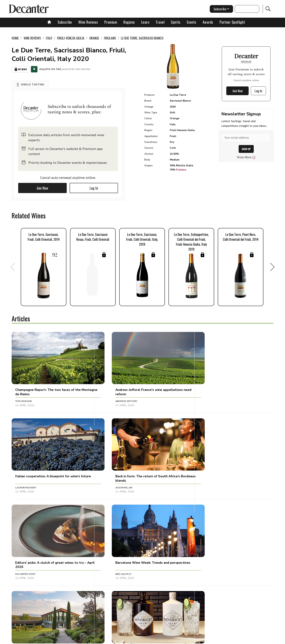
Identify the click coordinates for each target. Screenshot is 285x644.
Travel (160, 22)
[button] (30, 84)
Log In (94, 188)
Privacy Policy (149, 640)
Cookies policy (127, 640)
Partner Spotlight (232, 22)
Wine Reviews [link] (32, 38)
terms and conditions (174, 640)
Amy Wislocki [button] (197, 550)
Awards (208, 22)
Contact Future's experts (100, 640)
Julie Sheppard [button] (111, 550)
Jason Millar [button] (24, 471)
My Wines (20, 69)
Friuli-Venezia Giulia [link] (71, 38)
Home (15, 38)
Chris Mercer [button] (24, 550)
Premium (111, 22)
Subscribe (65, 22)
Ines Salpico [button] (196, 471)
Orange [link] (94, 38)
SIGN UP (246, 149)
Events (192, 22)
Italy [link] (49, 38)
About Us (75, 640)
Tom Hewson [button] (24, 393)
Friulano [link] (110, 38)
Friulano (181, 170)
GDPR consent (199, 640)
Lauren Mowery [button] (198, 393)
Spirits (176, 22)
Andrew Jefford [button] (113, 393)
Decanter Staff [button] (112, 471)
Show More (246, 157)
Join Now (42, 188)
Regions (129, 22)
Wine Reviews (88, 22)
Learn (145, 22)
